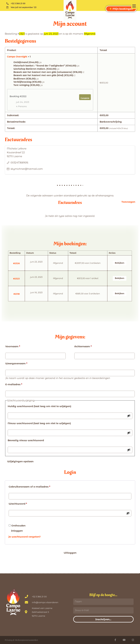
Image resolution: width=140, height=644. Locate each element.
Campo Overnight (17, 57)
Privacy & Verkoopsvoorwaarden (21, 640)
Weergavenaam (16, 363)
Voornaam (13, 346)
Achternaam (83, 346)
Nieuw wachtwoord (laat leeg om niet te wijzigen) (39, 423)
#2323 (16, 279)
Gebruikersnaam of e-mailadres (29, 487)
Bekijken (120, 263)
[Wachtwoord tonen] (129, 416)
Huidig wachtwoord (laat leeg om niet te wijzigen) (39, 406)
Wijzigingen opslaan (20, 461)
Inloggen (17, 531)
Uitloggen (70, 553)
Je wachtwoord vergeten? (24, 537)
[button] (134, 6)
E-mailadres (14, 384)
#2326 (16, 263)
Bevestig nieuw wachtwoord (26, 440)
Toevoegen (128, 202)
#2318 (16, 294)
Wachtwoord (18, 504)
